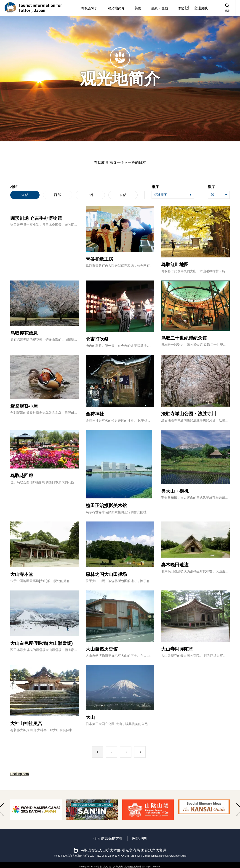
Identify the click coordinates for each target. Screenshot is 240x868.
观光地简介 (116, 8)
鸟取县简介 (89, 8)
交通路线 (201, 8)
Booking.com (20, 774)
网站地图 (139, 838)
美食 (138, 8)
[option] (36, 810)
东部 (123, 195)
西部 (58, 195)
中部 (90, 195)
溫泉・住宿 (159, 8)
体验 (181, 8)
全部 (25, 195)
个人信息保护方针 (108, 838)
